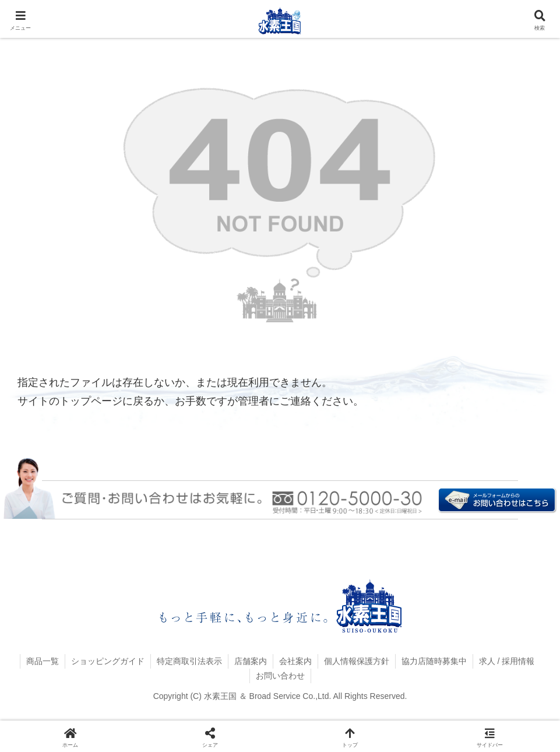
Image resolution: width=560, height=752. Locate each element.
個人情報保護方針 (357, 661)
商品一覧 (43, 661)
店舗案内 (251, 661)
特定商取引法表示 (189, 661)
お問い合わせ (280, 676)
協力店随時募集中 (434, 661)
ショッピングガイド (108, 661)
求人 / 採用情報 (507, 661)
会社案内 (295, 661)
